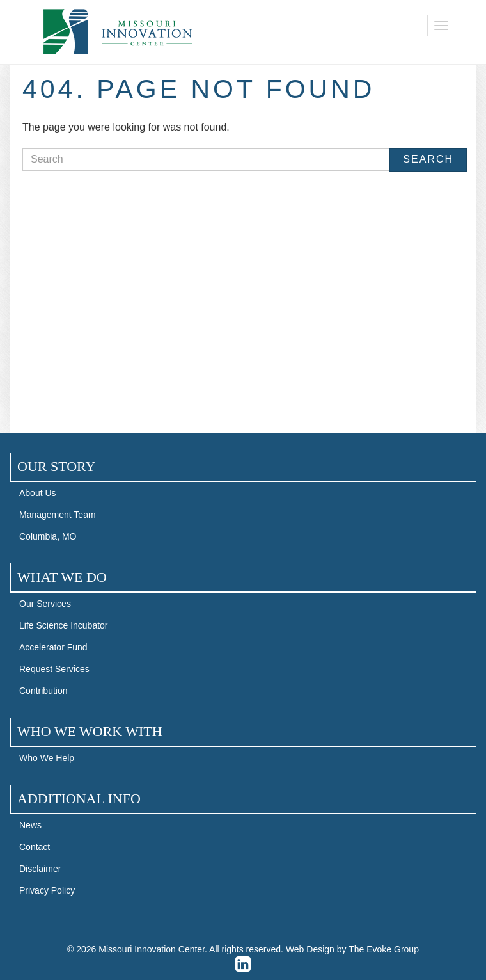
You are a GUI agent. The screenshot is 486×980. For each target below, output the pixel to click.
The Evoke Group (384, 949)
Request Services (54, 669)
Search (428, 159)
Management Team (58, 515)
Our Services (45, 604)
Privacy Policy (47, 890)
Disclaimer (40, 869)
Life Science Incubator (64, 625)
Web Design (310, 949)
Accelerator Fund (53, 647)
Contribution (43, 691)
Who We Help (47, 758)
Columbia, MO (48, 536)
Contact (35, 847)
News (30, 825)
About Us (38, 493)
